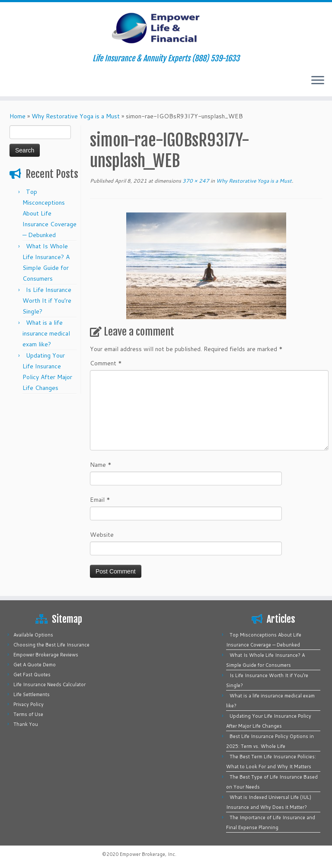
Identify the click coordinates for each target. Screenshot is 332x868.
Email (100, 500)
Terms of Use (28, 714)
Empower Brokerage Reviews (46, 655)
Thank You (26, 724)
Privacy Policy (29, 704)
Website (102, 535)
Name (101, 465)
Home (18, 116)
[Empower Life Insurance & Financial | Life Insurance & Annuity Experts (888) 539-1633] (166, 28)
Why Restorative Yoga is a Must (76, 116)
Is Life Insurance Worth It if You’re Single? (47, 301)
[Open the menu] (318, 81)
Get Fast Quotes (32, 675)
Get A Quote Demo (35, 665)
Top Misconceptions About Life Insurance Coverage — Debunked (49, 213)
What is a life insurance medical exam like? (46, 333)
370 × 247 (195, 181)
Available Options (33, 635)
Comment (106, 363)
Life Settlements (32, 694)
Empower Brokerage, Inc (147, 854)
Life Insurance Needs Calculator (49, 684)
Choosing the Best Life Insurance (51, 645)
